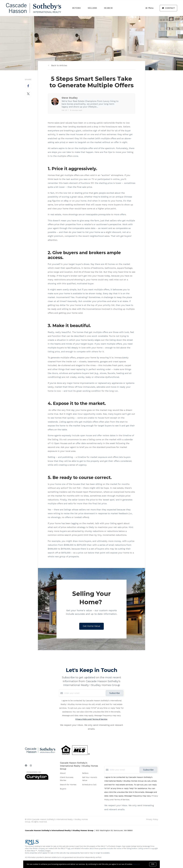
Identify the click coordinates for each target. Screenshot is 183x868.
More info (137, 864)
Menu (150, 8)
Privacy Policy (152, 819)
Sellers (92, 8)
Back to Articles (59, 65)
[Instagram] (31, 766)
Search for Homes (68, 785)
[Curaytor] (37, 779)
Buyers (77, 8)
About (63, 773)
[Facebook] (26, 766)
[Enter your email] (84, 693)
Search (108, 8)
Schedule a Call (89, 785)
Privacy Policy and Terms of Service (91, 719)
